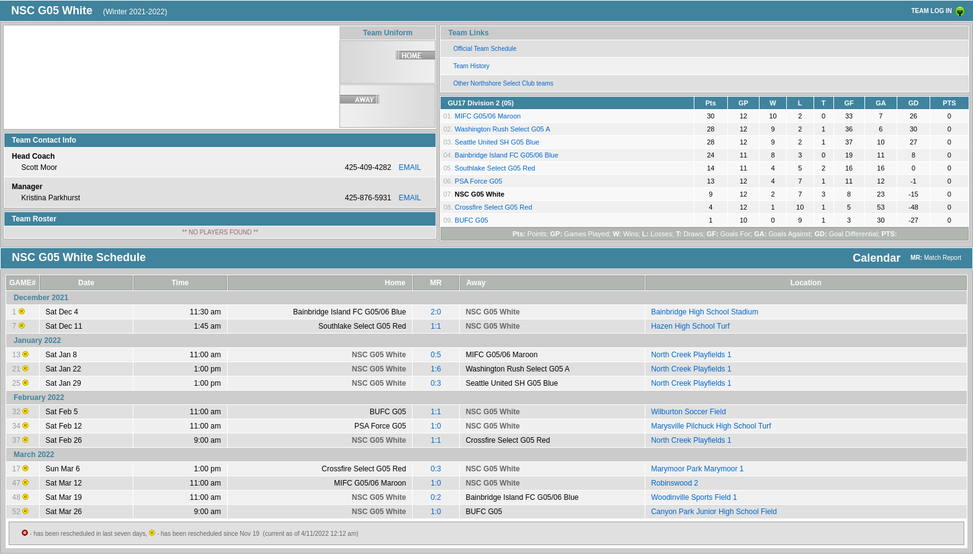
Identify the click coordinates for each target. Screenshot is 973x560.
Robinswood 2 (675, 483)
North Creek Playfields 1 (691, 355)
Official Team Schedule (485, 49)
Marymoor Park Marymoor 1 (697, 469)
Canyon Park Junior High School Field (714, 512)
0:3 (436, 383)
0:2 (436, 497)
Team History (471, 66)
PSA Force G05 (478, 181)
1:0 (436, 426)
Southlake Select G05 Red (495, 168)
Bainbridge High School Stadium (705, 312)
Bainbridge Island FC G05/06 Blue (507, 155)
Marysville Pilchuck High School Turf (711, 426)
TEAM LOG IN (931, 11)
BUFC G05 (472, 220)
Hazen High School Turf (690, 326)
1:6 (436, 369)
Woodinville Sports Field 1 (694, 497)
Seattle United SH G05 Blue (497, 142)
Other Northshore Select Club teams (503, 83)
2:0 (436, 312)
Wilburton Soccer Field (688, 412)
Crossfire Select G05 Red (494, 207)
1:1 (436, 326)
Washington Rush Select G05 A (503, 129)
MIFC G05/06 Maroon (488, 116)
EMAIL (410, 167)
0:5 (436, 355)
